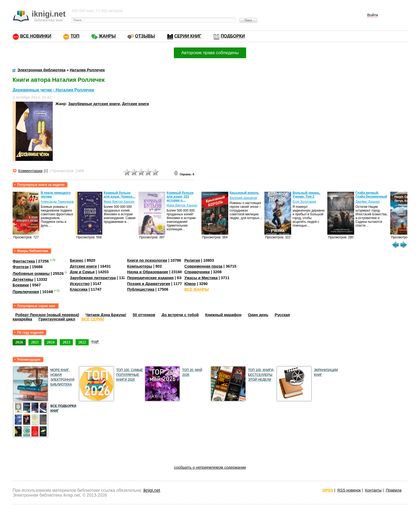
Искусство (80, 284)
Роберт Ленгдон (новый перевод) (47, 315)
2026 (19, 342)
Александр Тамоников (57, 202)
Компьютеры (140, 266)
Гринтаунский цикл (57, 319)
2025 (35, 342)
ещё (95, 341)
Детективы (23, 279)
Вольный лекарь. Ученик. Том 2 (306, 195)
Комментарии (30, 171)
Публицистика (141, 289)
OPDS (328, 490)
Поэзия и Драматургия (149, 284)
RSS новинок (349, 490)
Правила (394, 490)
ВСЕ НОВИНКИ (36, 36)
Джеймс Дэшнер (368, 202)
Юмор (190, 284)
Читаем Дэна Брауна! (106, 315)
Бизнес (77, 260)
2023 (66, 342)
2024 (51, 342)
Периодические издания (151, 278)
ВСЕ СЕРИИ (93, 319)
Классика (79, 289)
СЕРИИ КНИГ (188, 36)
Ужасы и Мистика (201, 278)
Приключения (26, 292)
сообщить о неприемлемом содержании (210, 467)
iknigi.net (152, 490)
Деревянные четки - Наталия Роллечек (53, 90)
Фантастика (24, 261)
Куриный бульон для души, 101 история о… (180, 197)
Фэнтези (21, 267)
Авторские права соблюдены (210, 53)
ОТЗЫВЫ (145, 36)
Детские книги (135, 104)
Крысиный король (244, 193)
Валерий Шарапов (243, 198)
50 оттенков (144, 315)
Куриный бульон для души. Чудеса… (120, 195)
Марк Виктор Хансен (119, 202)
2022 (82, 342)
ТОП (75, 36)
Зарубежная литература (93, 278)
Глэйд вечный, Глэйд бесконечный (371, 195)
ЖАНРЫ (107, 36)
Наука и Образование (148, 272)
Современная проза (203, 266)
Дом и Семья (82, 272)
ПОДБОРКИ (233, 36)
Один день (258, 315)
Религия (192, 260)
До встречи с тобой (180, 315)
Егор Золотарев (304, 202)
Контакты (373, 490)
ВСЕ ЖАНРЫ (196, 289)
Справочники (197, 272)
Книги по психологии (147, 260)
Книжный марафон (223, 315)
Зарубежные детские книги (94, 104)
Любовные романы (31, 274)
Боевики (21, 285)
